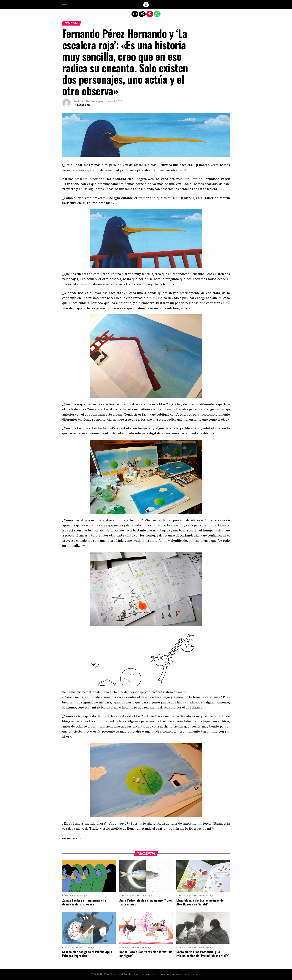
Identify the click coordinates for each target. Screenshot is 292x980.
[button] (65, 5)
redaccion (83, 105)
